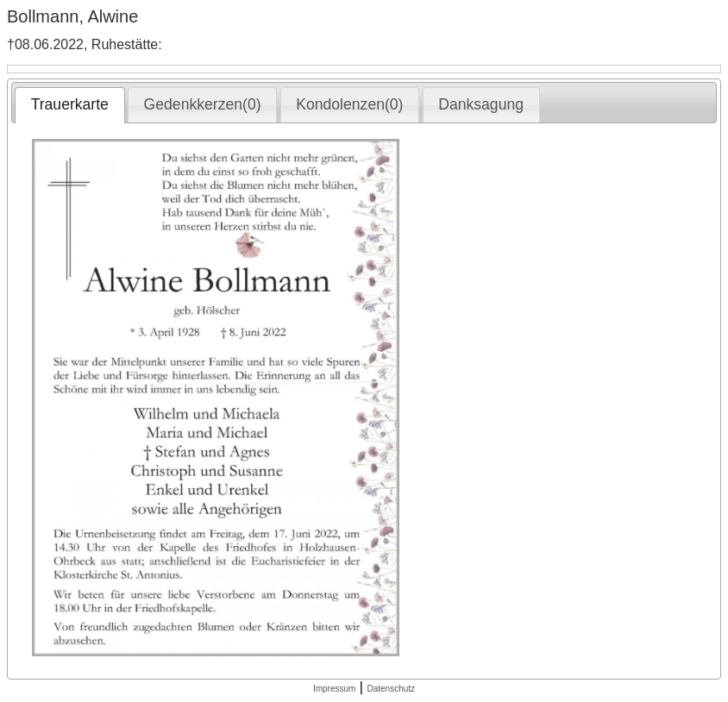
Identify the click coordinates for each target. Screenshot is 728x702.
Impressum (334, 689)
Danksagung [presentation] (481, 104)
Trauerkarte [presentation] (70, 104)
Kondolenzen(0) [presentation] (349, 104)
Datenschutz (391, 689)
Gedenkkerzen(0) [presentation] (203, 104)
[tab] (69, 105)
